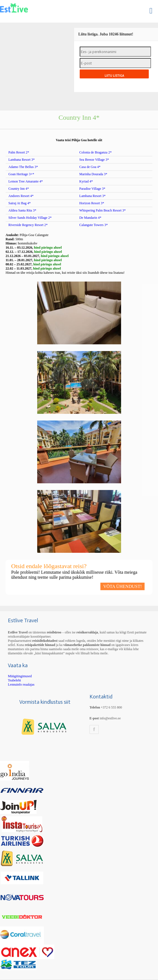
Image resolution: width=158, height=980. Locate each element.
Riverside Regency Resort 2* (28, 225)
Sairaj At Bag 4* (20, 203)
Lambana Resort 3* (22, 160)
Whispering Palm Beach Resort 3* (103, 210)
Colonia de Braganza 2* (96, 152)
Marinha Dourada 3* (93, 174)
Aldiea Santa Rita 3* (22, 210)
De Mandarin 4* (90, 218)
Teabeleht (14, 680)
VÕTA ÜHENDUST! (122, 586)
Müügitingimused (20, 676)
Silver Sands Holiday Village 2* (30, 218)
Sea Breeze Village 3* (94, 160)
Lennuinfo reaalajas (21, 684)
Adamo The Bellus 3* (23, 167)
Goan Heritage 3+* (21, 174)
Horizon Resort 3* (92, 203)
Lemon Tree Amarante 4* (26, 181)
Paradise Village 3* (92, 189)
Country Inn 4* (19, 189)
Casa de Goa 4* (90, 167)
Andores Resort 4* (21, 196)
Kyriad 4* (86, 181)
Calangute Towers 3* (94, 225)
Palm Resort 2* (19, 152)
